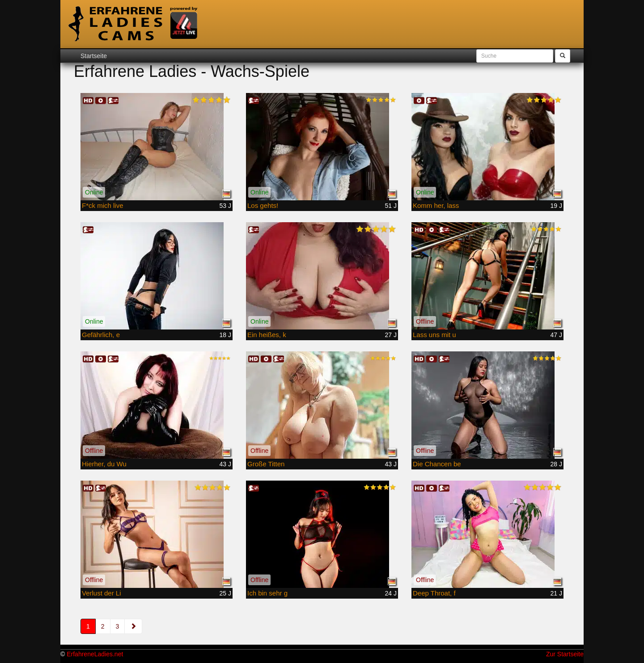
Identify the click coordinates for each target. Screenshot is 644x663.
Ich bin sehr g (267, 593)
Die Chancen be (437, 464)
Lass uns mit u (434, 335)
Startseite (94, 56)
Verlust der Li (102, 593)
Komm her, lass (436, 205)
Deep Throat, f (434, 593)
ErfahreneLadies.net (95, 654)
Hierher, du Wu (104, 464)
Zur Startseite (565, 654)
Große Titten (266, 464)
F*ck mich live (103, 205)
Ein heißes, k (267, 335)
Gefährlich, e (101, 335)
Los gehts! (263, 205)
